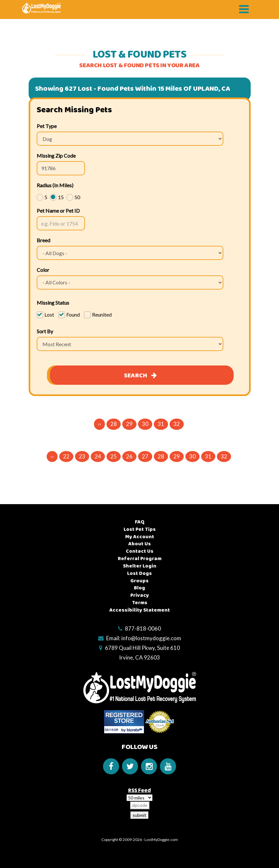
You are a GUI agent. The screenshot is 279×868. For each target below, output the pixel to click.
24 (98, 456)
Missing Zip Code (56, 156)
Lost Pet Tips (140, 529)
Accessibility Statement (140, 610)
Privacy (140, 595)
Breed (43, 240)
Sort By (45, 331)
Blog (139, 588)
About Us (140, 544)
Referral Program (140, 559)
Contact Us (140, 551)
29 (129, 424)
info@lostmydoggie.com (151, 638)
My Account (140, 537)
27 (145, 456)
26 (129, 456)
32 (177, 424)
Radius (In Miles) (55, 185)
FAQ (140, 522)
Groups (139, 581)
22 (66, 456)
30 (145, 424)
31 (161, 424)
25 (114, 456)
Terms (140, 603)
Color (43, 270)
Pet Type (47, 126)
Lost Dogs (139, 573)
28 (114, 424)
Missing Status (53, 303)
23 (82, 456)
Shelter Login (140, 566)
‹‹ (99, 424)
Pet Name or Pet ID (58, 211)
